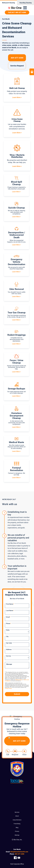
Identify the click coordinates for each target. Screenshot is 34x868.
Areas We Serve (17, 820)
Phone (8, 624)
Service (9, 656)
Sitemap (17, 835)
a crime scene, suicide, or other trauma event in (16, 45)
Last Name (10, 611)
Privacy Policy (19, 680)
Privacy (17, 831)
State (8, 630)
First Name (10, 604)
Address (9, 649)
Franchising (17, 824)
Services (17, 812)
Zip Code (9, 643)
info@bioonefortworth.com (19, 852)
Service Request (17, 66)
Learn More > (17, 97)
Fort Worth (12, 48)
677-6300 (19, 854)
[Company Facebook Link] (15, 858)
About (17, 816)
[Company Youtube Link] (19, 858)
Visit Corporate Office (17, 864)
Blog (17, 828)
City (7, 636)
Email (8, 617)
